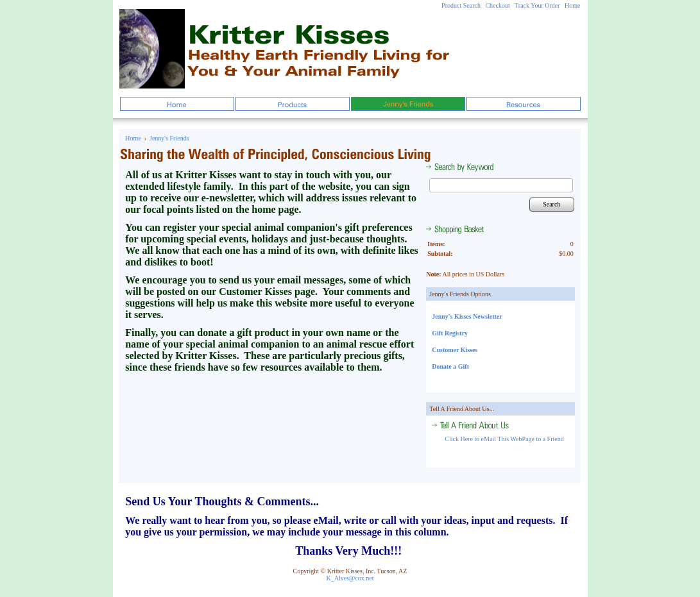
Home (572, 5)
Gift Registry (450, 333)
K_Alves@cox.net (350, 578)
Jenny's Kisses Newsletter (467, 316)
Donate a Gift (450, 366)
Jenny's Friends (169, 138)
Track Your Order (537, 5)
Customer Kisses (455, 350)
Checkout (497, 5)
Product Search (461, 5)
